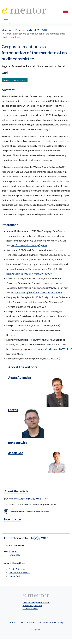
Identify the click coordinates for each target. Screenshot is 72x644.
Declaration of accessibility (51, 622)
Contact (13, 622)
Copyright (36, 629)
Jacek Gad (14, 576)
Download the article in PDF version (27, 512)
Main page (7, 30)
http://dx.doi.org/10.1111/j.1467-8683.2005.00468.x (37, 293)
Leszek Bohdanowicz (20, 573)
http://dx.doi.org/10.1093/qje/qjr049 (29, 245)
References (15, 555)
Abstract (14, 551)
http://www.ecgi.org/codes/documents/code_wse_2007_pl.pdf (39, 349)
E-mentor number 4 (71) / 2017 (31, 30)
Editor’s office (28, 622)
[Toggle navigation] (6, 21)
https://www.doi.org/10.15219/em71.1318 (28, 499)
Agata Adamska (17, 569)
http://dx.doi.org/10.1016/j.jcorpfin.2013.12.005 (29, 274)
